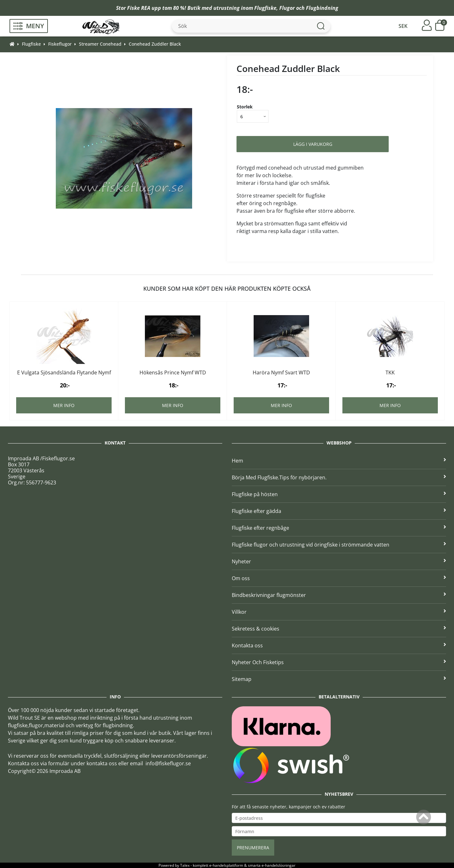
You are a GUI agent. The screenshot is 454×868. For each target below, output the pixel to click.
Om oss (339, 578)
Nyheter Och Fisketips (339, 662)
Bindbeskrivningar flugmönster (339, 595)
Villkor (339, 612)
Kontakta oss (339, 645)
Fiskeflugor (60, 44)
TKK (390, 372)
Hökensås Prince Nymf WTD (173, 372)
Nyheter (339, 561)
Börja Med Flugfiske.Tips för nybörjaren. (339, 477)
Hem (339, 461)
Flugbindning (322, 8)
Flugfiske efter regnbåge (339, 528)
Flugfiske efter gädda (339, 511)
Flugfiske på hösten (339, 494)
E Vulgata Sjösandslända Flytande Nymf (64, 372)
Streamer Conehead (100, 44)
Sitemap (339, 679)
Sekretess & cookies (339, 629)
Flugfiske (265, 8)
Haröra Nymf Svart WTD (281, 372)
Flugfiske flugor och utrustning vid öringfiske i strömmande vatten (339, 545)
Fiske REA (139, 8)
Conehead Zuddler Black (155, 44)
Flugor (287, 8)
